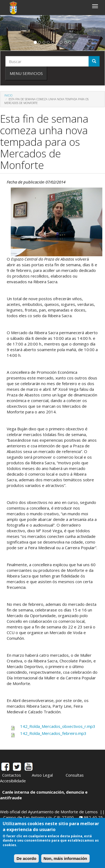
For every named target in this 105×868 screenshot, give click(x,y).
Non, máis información (65, 858)
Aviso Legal (42, 775)
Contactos (12, 775)
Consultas (75, 775)
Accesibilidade (13, 781)
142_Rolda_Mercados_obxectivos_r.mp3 (58, 726)
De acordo (26, 858)
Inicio (8, 95)
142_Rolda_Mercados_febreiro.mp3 (53, 733)
